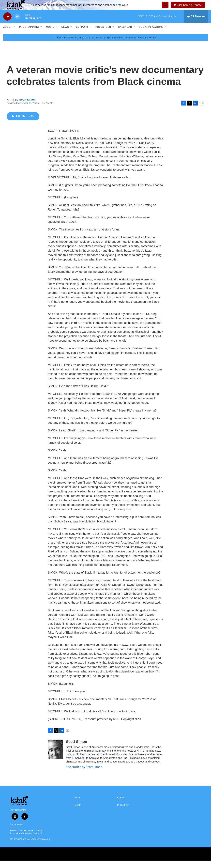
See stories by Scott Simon (84, 774)
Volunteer (103, 34)
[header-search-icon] (165, 9)
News (65, 34)
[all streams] (196, 24)
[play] (7, 24)
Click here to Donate (190, 9)
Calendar (125, 34)
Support (82, 34)
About (8, 34)
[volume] (17, 24)
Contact (121, 805)
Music (50, 34)
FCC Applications (151, 34)
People (77, 813)
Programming (29, 34)
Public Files (123, 813)
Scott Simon (27, 107)
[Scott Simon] (55, 757)
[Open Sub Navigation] (15, 34)
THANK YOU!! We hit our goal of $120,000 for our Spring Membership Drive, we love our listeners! (105, 45)
